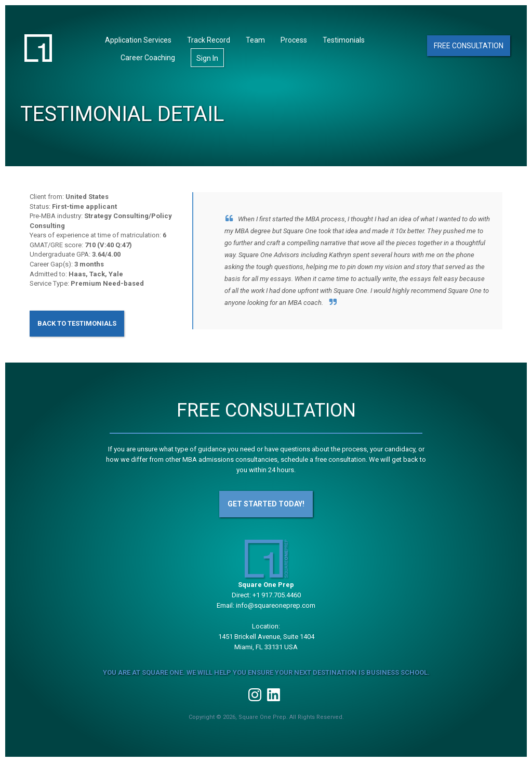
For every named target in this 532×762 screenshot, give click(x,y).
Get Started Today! (266, 504)
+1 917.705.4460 (277, 595)
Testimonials (344, 40)
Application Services (138, 40)
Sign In (207, 58)
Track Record (209, 40)
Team (255, 40)
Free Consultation (469, 46)
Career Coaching (148, 58)
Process (294, 40)
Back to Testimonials (77, 323)
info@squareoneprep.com (276, 605)
